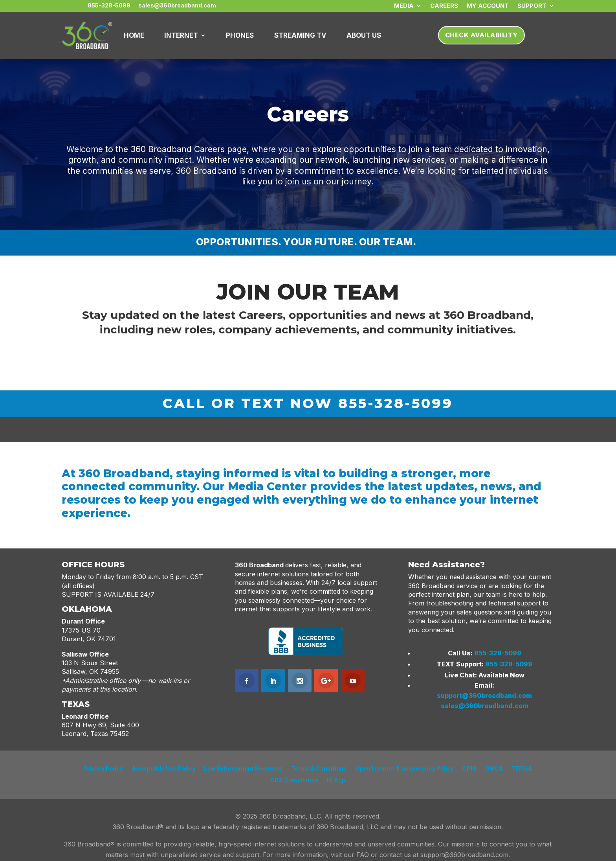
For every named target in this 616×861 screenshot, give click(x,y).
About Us (364, 35)
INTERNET (181, 35)
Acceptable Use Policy (163, 769)
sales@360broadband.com (485, 706)
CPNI (469, 769)
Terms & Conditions (319, 769)
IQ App (336, 781)
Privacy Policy (103, 769)
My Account (488, 6)
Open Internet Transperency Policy (405, 769)
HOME (134, 35)
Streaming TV (300, 35)
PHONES (240, 35)
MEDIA (404, 6)
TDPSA (522, 769)
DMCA (494, 769)
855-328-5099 (498, 653)
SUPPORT (532, 6)
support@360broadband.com (484, 695)
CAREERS (444, 6)
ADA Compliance (294, 781)
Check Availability (481, 35)
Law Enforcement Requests (243, 769)
